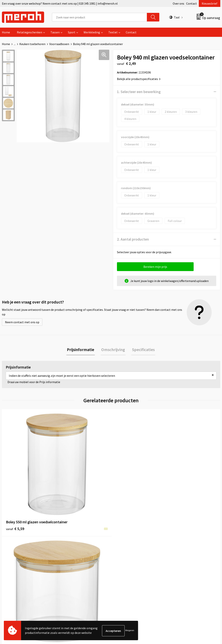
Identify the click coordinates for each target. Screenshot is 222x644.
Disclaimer (177, 558)
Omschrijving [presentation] (113, 350)
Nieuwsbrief (210, 3)
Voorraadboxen (59, 44)
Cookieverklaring (181, 547)
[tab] (82, 350)
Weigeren (130, 631)
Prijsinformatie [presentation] (82, 350)
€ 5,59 (15, 479)
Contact (192, 3)
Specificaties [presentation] (142, 350)
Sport (72, 32)
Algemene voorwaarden (185, 535)
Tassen (55, 32)
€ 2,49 (69, 479)
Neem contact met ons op (22, 322)
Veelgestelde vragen (75, 547)
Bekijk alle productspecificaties (139, 79)
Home (6, 32)
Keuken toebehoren (32, 44)
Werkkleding (92, 32)
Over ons (178, 3)
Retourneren (124, 541)
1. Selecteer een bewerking (139, 92)
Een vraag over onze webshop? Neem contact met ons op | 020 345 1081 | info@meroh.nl (60, 3)
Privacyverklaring (181, 553)
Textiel (113, 32)
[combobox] (99, 17)
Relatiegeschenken (30, 32)
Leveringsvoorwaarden (185, 541)
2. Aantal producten (133, 239)
